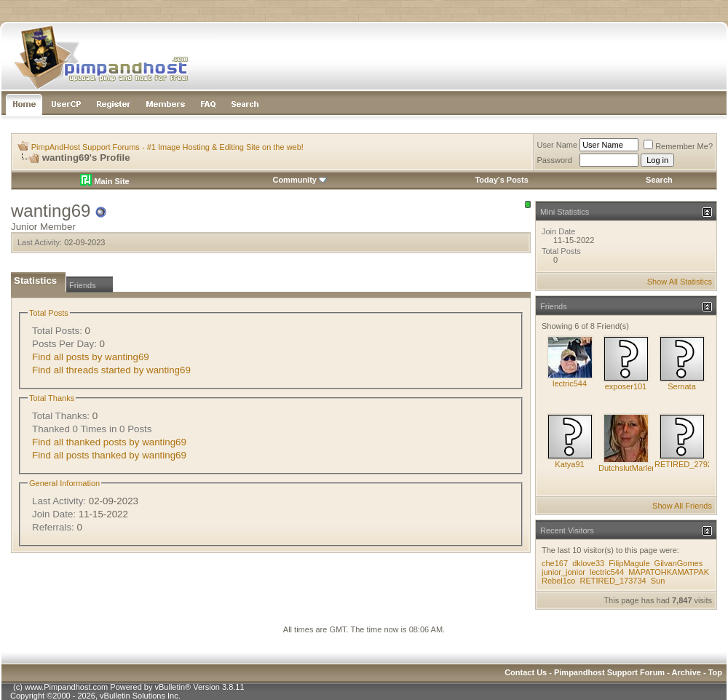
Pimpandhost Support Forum (609, 672)
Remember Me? (678, 146)
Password (555, 160)
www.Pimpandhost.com (66, 687)
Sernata (682, 386)
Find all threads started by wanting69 (111, 370)
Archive (687, 672)
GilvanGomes (679, 563)
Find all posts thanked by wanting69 (109, 455)
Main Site (104, 181)
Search (659, 180)
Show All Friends (682, 506)
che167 (555, 563)
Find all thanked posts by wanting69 (109, 442)
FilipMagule (629, 563)
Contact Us (526, 672)
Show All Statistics (680, 282)
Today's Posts (501, 180)
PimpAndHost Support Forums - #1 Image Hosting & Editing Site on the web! (167, 147)
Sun (658, 581)
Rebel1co (558, 581)
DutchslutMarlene (630, 468)
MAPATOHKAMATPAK (669, 572)
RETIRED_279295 (688, 464)
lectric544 (570, 383)
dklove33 (588, 563)
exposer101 (626, 386)
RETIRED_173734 (613, 581)
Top (715, 672)
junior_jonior (563, 572)
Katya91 (569, 464)
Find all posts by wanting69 (91, 357)
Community (300, 180)
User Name (558, 145)
